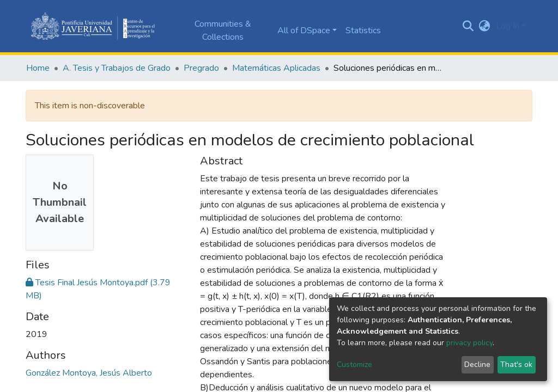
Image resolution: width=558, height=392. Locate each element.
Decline (477, 365)
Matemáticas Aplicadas (276, 68)
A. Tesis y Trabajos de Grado (117, 68)
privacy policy (469, 343)
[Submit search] (468, 26)
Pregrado (201, 68)
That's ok (516, 365)
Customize (354, 365)
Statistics (363, 30)
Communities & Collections (223, 30)
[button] (485, 26)
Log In (508, 26)
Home (38, 68)
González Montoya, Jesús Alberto (89, 373)
